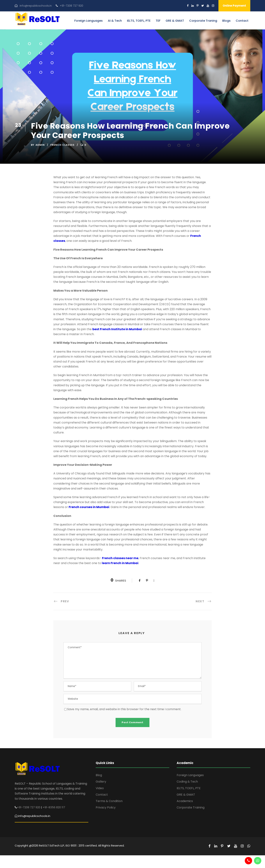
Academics (185, 801)
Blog (99, 775)
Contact (242, 21)
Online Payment (234, 6)
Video (100, 788)
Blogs (226, 21)
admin (40, 145)
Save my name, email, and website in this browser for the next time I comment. (124, 709)
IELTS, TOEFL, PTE (139, 21)
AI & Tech (115, 21)
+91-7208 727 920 (71, 6)
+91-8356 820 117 (54, 807)
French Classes (62, 145)
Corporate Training (191, 807)
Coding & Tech (187, 782)
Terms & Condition (109, 801)
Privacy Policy (106, 807)
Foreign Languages (89, 21)
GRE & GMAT (175, 21)
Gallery (101, 782)
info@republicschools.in (36, 6)
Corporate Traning (203, 21)
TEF (158, 21)
